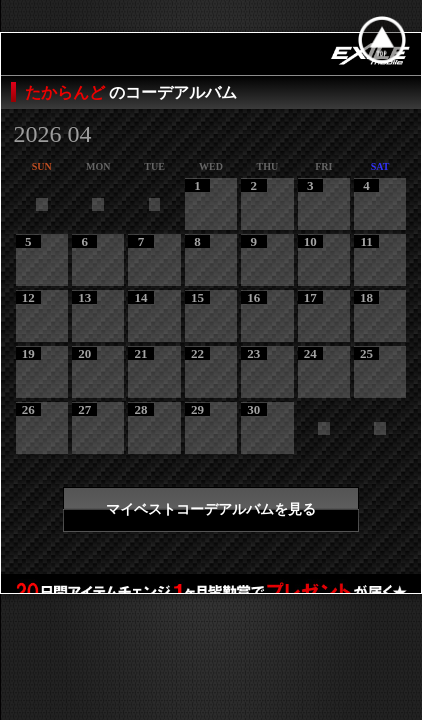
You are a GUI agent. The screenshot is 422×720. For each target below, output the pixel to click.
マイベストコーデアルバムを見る (211, 509)
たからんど (67, 92)
